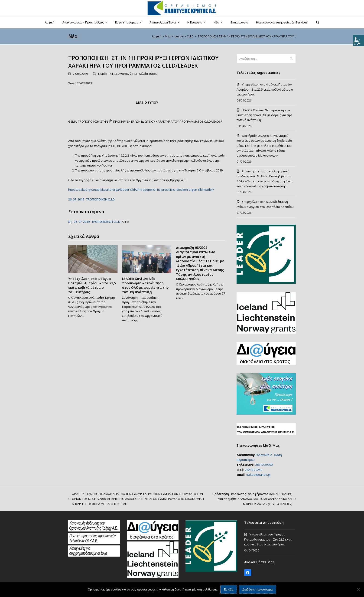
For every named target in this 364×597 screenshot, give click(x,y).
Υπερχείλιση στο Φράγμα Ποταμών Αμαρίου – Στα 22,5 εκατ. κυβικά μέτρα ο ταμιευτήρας (92, 285)
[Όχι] (358, 589)
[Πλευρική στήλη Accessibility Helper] (358, 40)
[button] (318, 22)
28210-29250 (253, 470)
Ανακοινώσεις (128, 74)
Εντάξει (229, 589)
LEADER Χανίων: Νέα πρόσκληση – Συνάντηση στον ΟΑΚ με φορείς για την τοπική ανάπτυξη (145, 285)
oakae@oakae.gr (258, 475)
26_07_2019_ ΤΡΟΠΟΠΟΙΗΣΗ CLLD (91, 199)
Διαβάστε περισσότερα (258, 589)
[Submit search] (291, 59)
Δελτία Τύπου (148, 74)
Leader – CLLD (108, 74)
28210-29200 (264, 465)
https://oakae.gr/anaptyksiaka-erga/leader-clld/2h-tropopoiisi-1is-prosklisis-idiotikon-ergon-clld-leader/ (141, 190)
